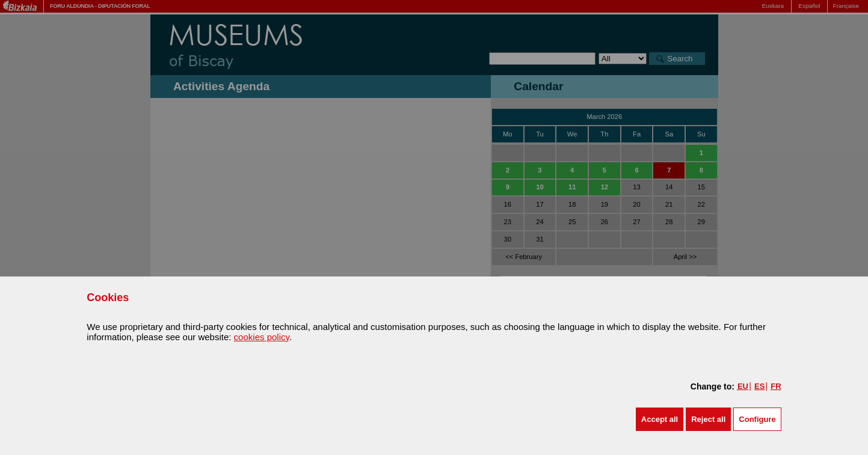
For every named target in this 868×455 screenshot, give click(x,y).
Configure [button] (757, 419)
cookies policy (262, 337)
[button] (660, 419)
